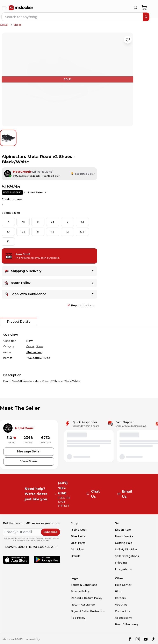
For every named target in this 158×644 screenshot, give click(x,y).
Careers (120, 598)
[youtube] (146, 639)
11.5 (53, 232)
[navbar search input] (72, 17)
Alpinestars (34, 352)
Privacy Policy (80, 591)
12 (67, 232)
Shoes (18, 25)
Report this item (81, 305)
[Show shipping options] (45, 192)
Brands (76, 556)
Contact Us (123, 611)
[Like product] (128, 40)
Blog (118, 591)
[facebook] (130, 639)
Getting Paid (124, 543)
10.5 (23, 232)
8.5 (53, 222)
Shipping (121, 563)
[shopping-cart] (144, 8)
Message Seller (29, 451)
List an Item (123, 530)
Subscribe (51, 532)
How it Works (124, 536)
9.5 (82, 222)
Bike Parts (78, 536)
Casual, (31, 346)
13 (8, 241)
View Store (29, 461)
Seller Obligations (127, 556)
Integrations (123, 569)
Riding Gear (79, 530)
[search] (146, 17)
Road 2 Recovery (127, 624)
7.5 (23, 222)
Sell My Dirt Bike (126, 549)
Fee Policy (78, 618)
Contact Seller (51, 176)
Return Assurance (83, 605)
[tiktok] (153, 639)
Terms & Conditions (84, 585)
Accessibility (123, 618)
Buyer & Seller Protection (88, 611)
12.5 (82, 232)
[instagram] (138, 639)
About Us (121, 605)
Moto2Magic (22, 172)
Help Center (123, 585)
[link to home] (21, 8)
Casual (4, 25)
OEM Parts (78, 543)
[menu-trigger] (4, 8)
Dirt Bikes (77, 549)
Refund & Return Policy (87, 598)
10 (8, 232)
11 (38, 232)
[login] (136, 8)
